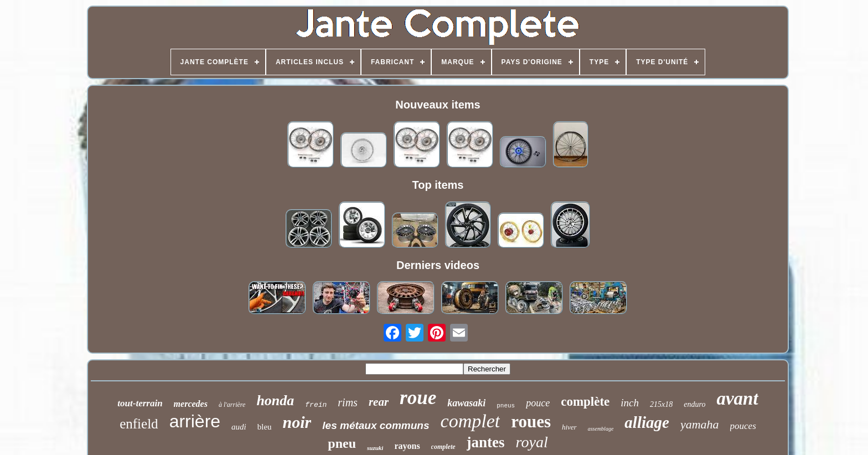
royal (532, 442)
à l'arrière (232, 405)
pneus (506, 406)
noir (297, 422)
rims (348, 402)
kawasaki (466, 403)
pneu (342, 443)
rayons (407, 446)
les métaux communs (376, 425)
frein (316, 405)
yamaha (700, 424)
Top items (438, 185)
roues (531, 422)
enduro (694, 404)
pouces (743, 426)
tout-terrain (140, 403)
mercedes (191, 404)
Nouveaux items (438, 105)
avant (737, 399)
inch (630, 403)
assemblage (601, 429)
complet (471, 421)
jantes (486, 442)
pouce (538, 403)
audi (239, 427)
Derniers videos (438, 265)
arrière (195, 421)
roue (418, 398)
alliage (647, 422)
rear (379, 402)
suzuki (375, 448)
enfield (139, 424)
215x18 (661, 404)
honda (275, 400)
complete (443, 447)
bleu (265, 427)
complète (585, 402)
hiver (569, 427)
